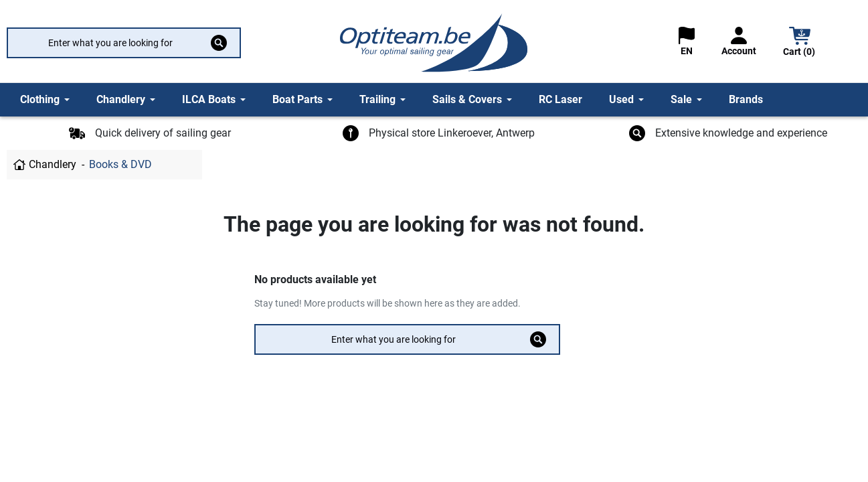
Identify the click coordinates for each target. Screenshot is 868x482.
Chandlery (53, 164)
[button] (800, 43)
